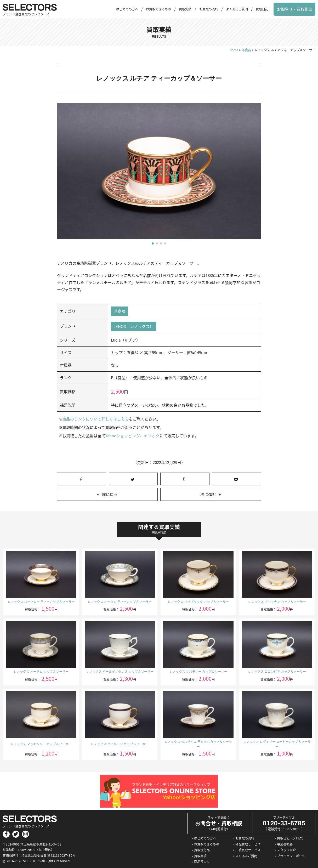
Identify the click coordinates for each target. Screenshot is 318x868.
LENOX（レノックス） (134, 326)
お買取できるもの (158, 9)
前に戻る (110, 495)
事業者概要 (285, 844)
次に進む (208, 495)
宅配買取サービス (248, 844)
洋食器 (119, 311)
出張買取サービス (248, 850)
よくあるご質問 (237, 9)
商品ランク (202, 862)
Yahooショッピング (123, 436)
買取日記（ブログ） (291, 838)
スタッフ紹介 (286, 850)
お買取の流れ (209, 9)
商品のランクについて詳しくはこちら (96, 419)
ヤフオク (151, 436)
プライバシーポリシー (293, 856)
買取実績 (185, 9)
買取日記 (262, 9)
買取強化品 (202, 850)
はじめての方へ (127, 9)
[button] (153, 243)
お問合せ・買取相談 (295, 9)
